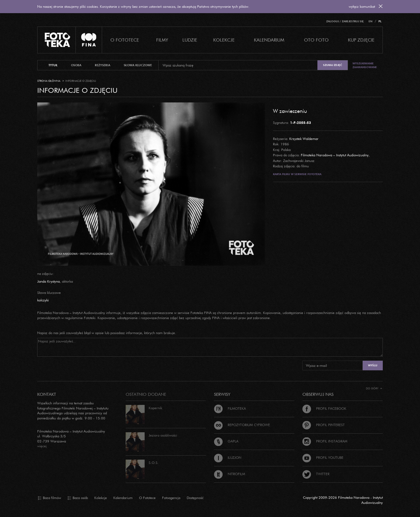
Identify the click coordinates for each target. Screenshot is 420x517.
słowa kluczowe (138, 65)
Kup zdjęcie (361, 40)
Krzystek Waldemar (304, 139)
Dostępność (195, 498)
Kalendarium (269, 40)
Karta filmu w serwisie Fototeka (297, 174)
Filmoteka (230, 408)
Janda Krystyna (48, 281)
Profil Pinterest (324, 425)
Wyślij (373, 365)
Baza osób (78, 498)
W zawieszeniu (290, 111)
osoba (76, 65)
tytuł (53, 65)
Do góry (374, 388)
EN (370, 21)
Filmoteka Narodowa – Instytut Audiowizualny (335, 155)
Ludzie (190, 40)
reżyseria (103, 65)
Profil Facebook (324, 408)
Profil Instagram (325, 441)
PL (380, 21)
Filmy (162, 40)
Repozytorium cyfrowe (242, 425)
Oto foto (316, 40)
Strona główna (49, 81)
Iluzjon (228, 457)
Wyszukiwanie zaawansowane (365, 65)
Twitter (316, 474)
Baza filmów (49, 498)
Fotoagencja (171, 498)
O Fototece (125, 40)
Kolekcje (224, 40)
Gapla (226, 441)
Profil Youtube (323, 457)
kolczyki (43, 300)
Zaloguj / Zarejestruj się (345, 21)
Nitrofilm (230, 474)
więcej (42, 446)
